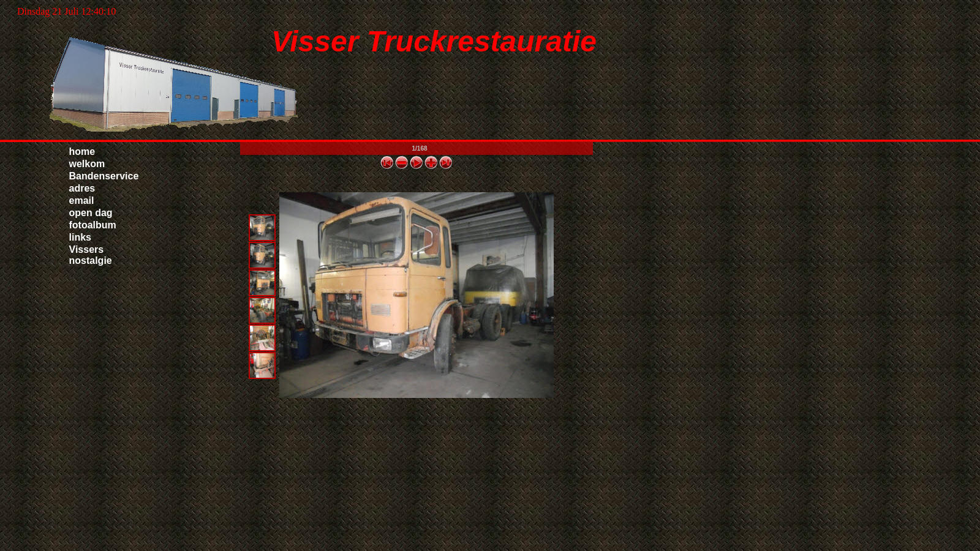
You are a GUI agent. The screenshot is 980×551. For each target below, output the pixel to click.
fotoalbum (93, 225)
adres (82, 188)
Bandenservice (104, 176)
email (82, 201)
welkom (87, 164)
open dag (91, 213)
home (82, 152)
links (80, 237)
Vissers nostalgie (91, 255)
